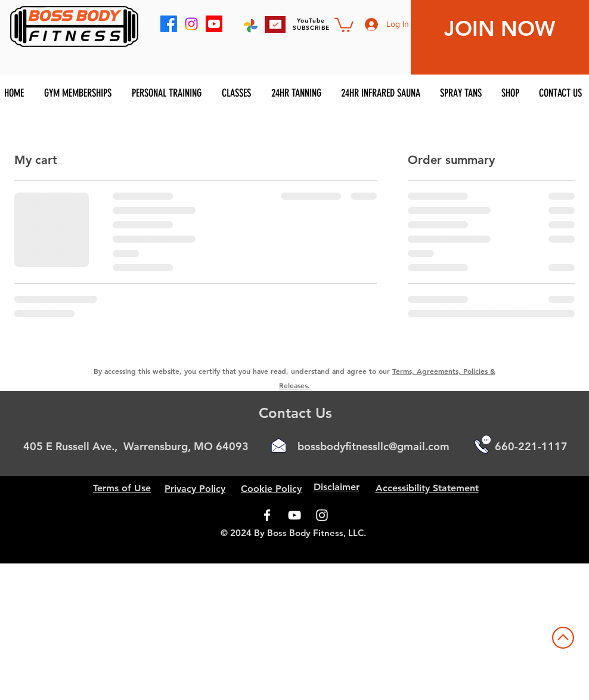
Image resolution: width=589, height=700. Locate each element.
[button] (344, 24)
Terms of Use (122, 488)
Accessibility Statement (427, 488)
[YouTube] (294, 515)
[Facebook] (267, 515)
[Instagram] (322, 515)
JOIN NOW (500, 28)
